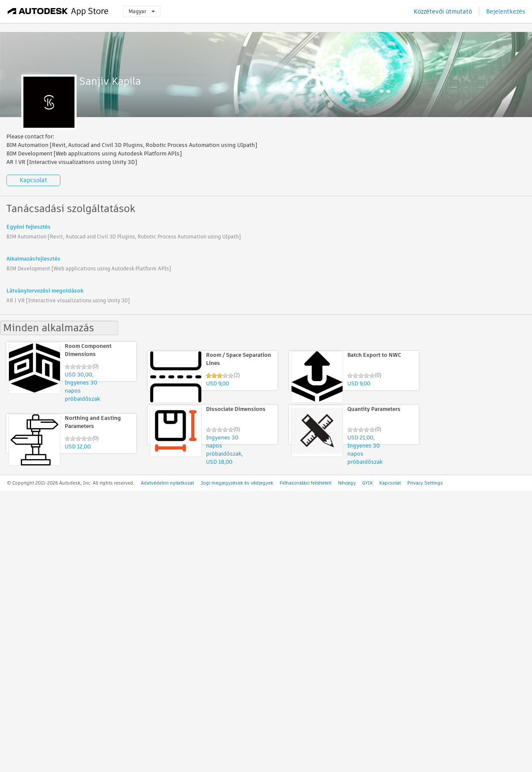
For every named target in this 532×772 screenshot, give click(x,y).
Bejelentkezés (506, 11)
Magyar (142, 11)
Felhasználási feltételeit (306, 483)
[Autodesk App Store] (58, 11)
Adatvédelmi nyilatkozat (167, 483)
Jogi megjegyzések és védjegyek (237, 483)
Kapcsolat (33, 180)
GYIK (368, 483)
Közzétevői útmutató (443, 11)
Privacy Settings (425, 483)
